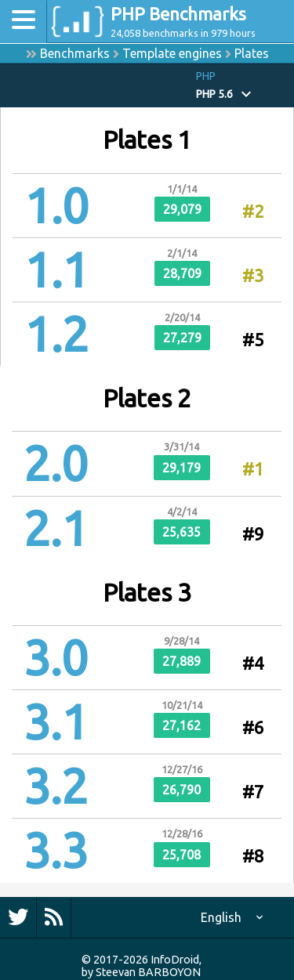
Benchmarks (75, 53)
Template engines (172, 53)
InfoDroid (175, 960)
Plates (252, 53)
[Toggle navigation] (24, 22)
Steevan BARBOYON (148, 972)
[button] (245, 86)
